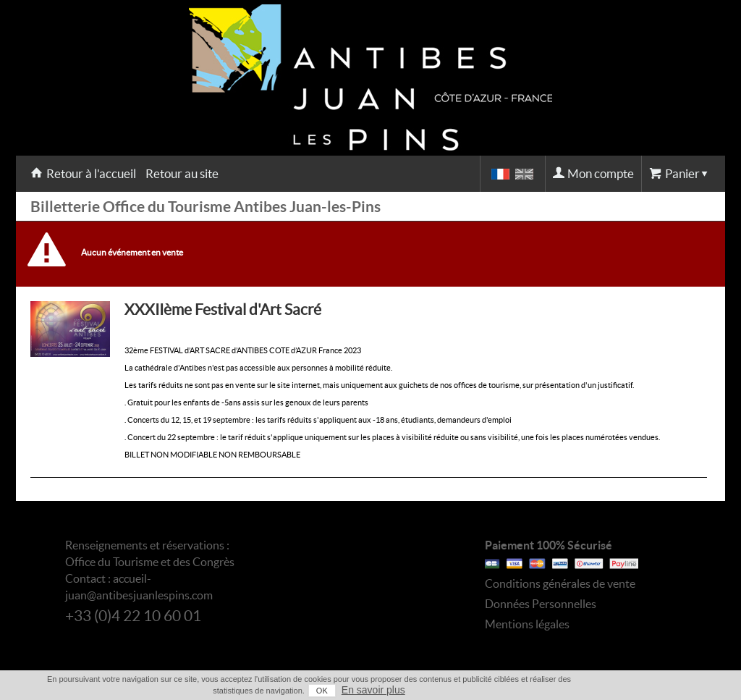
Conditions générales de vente (560, 583)
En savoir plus (373, 690)
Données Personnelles (541, 604)
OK (322, 691)
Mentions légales (527, 624)
